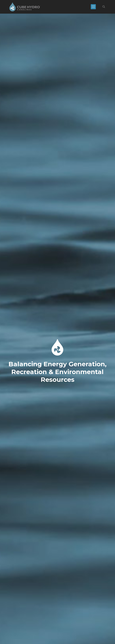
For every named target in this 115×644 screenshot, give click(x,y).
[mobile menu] (93, 7)
